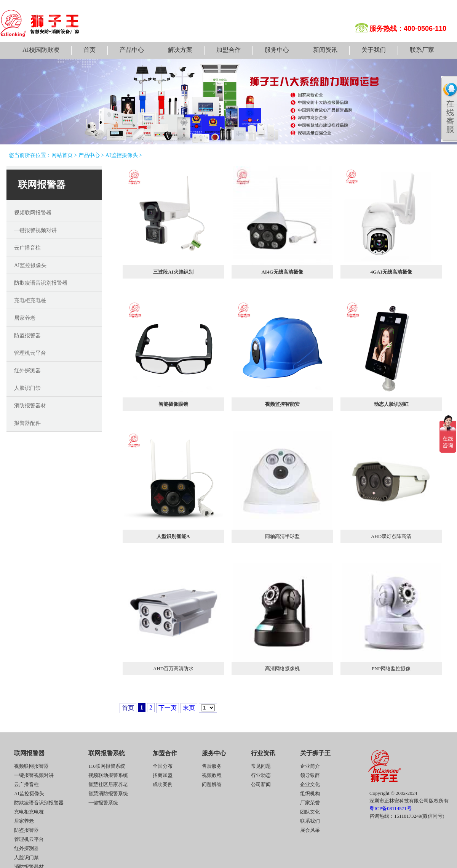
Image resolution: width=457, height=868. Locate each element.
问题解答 (212, 784)
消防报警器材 (30, 406)
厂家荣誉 (310, 803)
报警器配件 (27, 423)
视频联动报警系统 (108, 775)
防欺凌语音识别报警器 (41, 283)
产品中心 (132, 50)
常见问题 (261, 766)
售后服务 (212, 766)
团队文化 (310, 812)
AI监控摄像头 (122, 155)
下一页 (168, 708)
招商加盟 (163, 775)
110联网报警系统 (107, 766)
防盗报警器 (27, 336)
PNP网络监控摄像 (391, 669)
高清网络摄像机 (282, 669)
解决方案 (180, 50)
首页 (89, 50)
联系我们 (310, 821)
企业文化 (310, 784)
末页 (189, 708)
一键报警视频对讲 (35, 230)
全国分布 (163, 766)
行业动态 (261, 775)
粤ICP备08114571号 (391, 808)
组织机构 (310, 794)
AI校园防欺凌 (41, 50)
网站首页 (62, 155)
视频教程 (212, 775)
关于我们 (374, 50)
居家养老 (25, 318)
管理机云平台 (30, 353)
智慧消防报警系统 (108, 794)
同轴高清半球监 (282, 536)
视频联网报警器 (33, 213)
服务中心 (277, 50)
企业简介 (310, 766)
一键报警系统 (103, 803)
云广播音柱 (27, 248)
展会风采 (310, 830)
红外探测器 (27, 371)
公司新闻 (261, 784)
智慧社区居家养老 (108, 784)
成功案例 (163, 784)
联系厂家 (422, 50)
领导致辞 (310, 775)
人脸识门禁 (27, 388)
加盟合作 (228, 50)
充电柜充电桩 (30, 300)
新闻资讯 (325, 50)
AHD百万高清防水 (173, 669)
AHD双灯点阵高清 (391, 536)
